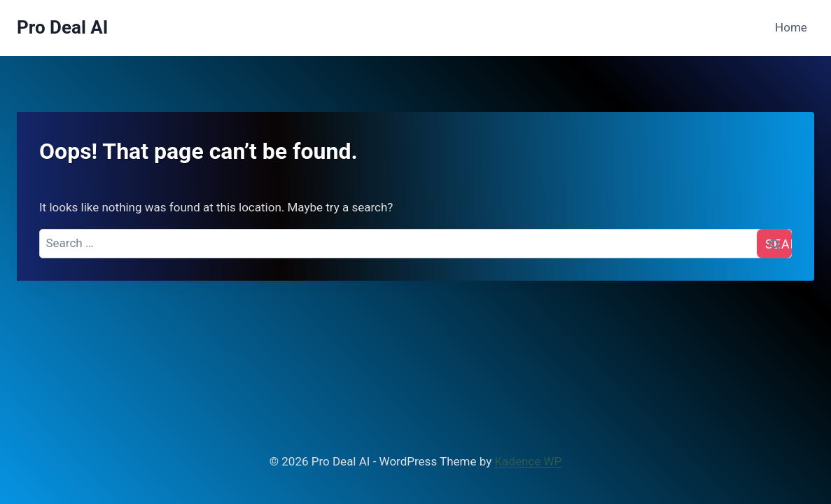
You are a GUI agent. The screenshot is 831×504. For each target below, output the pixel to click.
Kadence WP (528, 461)
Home (791, 27)
